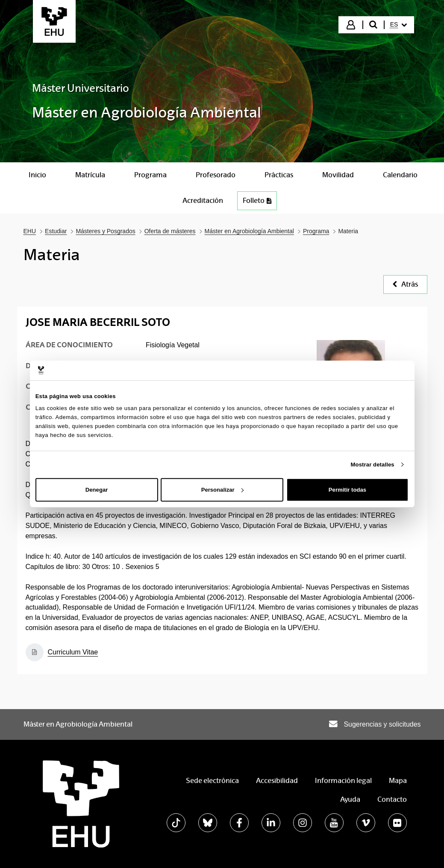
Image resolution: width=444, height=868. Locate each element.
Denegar (97, 490)
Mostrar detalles (373, 465)
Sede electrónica (212, 781)
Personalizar (222, 490)
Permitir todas (347, 490)
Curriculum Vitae (73, 652)
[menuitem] (399, 25)
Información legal (343, 781)
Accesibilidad (277, 781)
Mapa (398, 781)
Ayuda (350, 799)
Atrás (405, 284)
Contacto (392, 799)
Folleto (257, 201)
